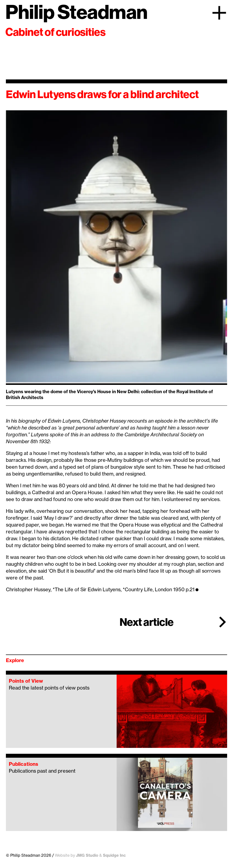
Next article (147, 622)
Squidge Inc (114, 855)
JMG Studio (87, 855)
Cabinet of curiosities (55, 32)
